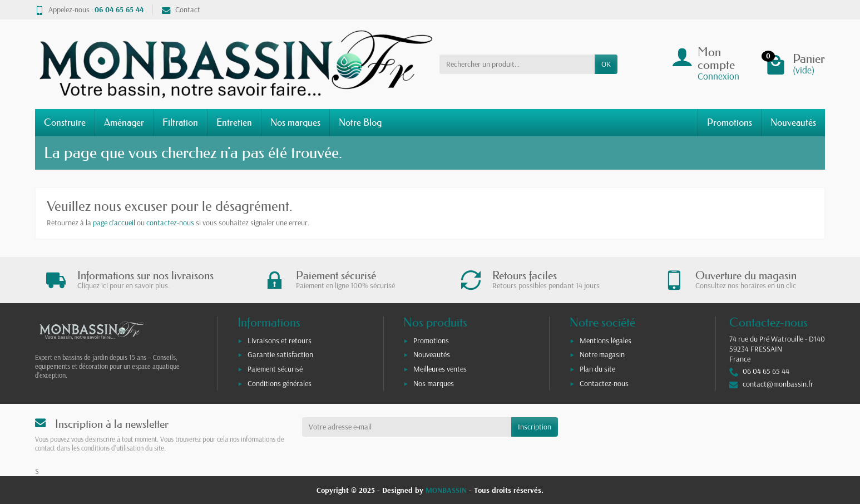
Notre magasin (602, 354)
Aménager (124, 122)
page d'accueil (114, 223)
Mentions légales (606, 340)
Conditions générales (280, 383)
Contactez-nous (604, 383)
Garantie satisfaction (280, 354)
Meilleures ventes (440, 369)
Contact (181, 9)
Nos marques (295, 122)
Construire (65, 122)
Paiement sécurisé (275, 369)
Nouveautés (793, 122)
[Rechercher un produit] (517, 64)
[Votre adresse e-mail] (407, 427)
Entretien (234, 122)
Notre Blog (360, 122)
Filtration (180, 122)
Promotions (730, 122)
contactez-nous (170, 223)
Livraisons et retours (280, 340)
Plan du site (597, 369)
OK (606, 64)
